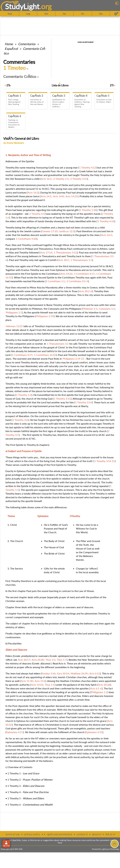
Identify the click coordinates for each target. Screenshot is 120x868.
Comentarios (27, 44)
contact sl (82, 834)
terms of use (12, 834)
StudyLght (22, 6)
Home (9, 44)
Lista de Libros (60, 85)
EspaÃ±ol (11, 49)
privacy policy (32, 834)
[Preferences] (116, 14)
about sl (96, 834)
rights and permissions (59, 834)
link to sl (110, 834)
